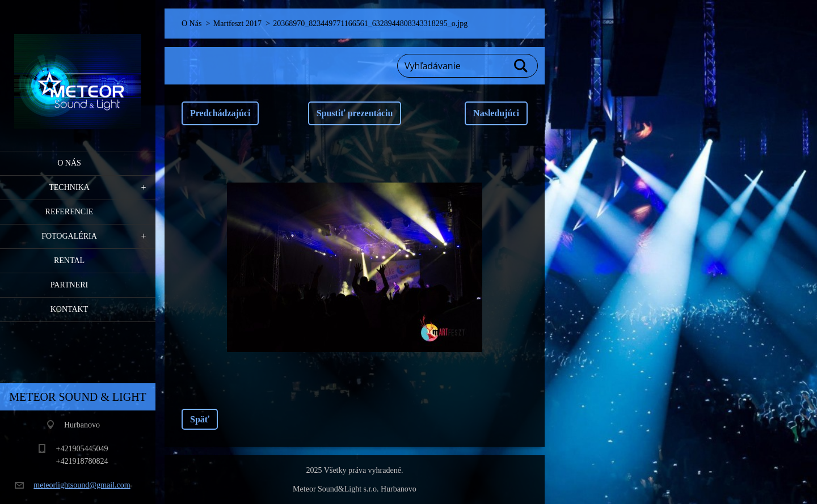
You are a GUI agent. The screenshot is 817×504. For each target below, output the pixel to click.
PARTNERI (69, 285)
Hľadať (521, 66)
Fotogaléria (69, 236)
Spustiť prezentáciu (355, 113)
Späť (200, 419)
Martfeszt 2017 (237, 24)
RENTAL (69, 261)
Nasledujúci (496, 113)
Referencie (70, 212)
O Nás (69, 163)
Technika (69, 187)
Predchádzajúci (220, 113)
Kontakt (70, 309)
